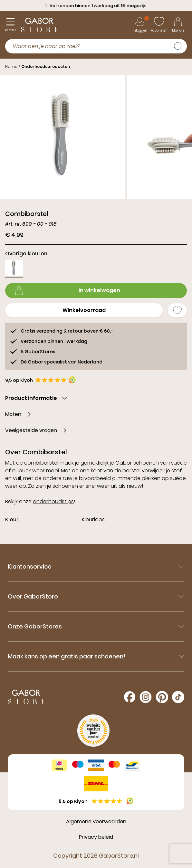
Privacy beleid (96, 837)
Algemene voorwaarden (96, 821)
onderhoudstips (53, 501)
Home (11, 66)
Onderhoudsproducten (46, 66)
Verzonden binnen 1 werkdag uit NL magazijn (96, 6)
